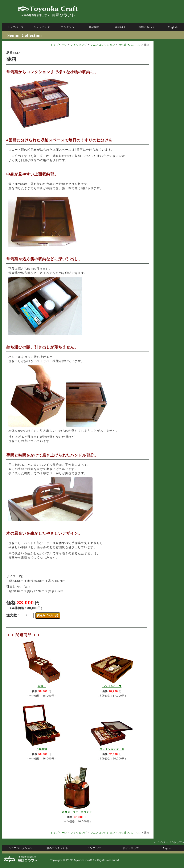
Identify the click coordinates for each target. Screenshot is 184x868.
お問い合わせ (147, 27)
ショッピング (79, 45)
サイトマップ (131, 848)
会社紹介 (120, 27)
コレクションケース (112, 749)
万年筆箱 (42, 749)
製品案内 (94, 27)
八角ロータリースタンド (77, 812)
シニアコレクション (103, 45)
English (173, 27)
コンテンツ (68, 27)
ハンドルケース (112, 686)
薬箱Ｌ (42, 686)
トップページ (59, 45)
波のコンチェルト (57, 848)
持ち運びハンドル (129, 45)
